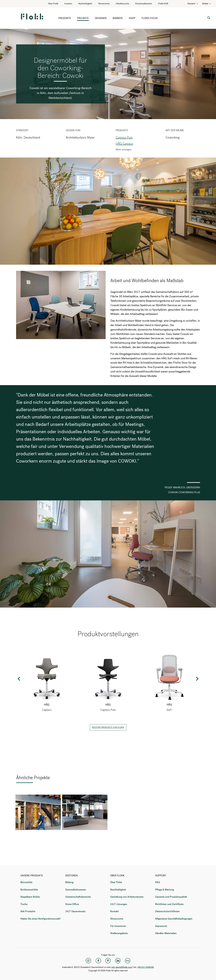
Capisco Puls (124, 138)
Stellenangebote (119, 933)
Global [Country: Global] (207, 4)
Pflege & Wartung (164, 890)
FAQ (158, 882)
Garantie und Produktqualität (171, 897)
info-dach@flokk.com (122, 967)
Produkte (65, 18)
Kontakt (115, 911)
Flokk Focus (150, 18)
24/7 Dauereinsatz (75, 911)
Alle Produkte (28, 911)
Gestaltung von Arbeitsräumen (127, 897)
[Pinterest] (108, 961)
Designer (101, 18)
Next (197, 679)
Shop (132, 18)
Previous (19, 679)
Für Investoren (118, 926)
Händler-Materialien (166, 933)
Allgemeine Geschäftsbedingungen (174, 919)
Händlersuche (122, 4)
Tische (24, 904)
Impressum (161, 926)
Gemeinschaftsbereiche (78, 897)
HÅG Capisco (124, 144)
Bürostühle (26, 882)
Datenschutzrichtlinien (167, 911)
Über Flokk (53, 4)
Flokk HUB (163, 4)
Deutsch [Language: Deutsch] (193, 4)
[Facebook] (98, 961)
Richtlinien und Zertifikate (169, 904)
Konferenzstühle (29, 890)
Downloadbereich (144, 4)
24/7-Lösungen (119, 904)
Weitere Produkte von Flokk (108, 727)
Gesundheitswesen (76, 890)
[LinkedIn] (118, 961)
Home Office (72, 904)
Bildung (69, 882)
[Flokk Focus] (128, 961)
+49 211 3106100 (145, 967)
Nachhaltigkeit (85, 4)
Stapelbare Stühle (30, 897)
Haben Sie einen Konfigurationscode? (40, 919)
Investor (68, 4)
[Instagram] (88, 961)
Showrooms (104, 4)
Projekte (83, 18)
